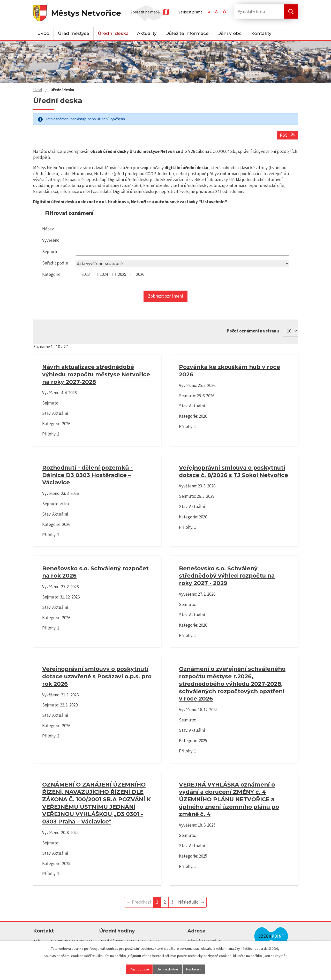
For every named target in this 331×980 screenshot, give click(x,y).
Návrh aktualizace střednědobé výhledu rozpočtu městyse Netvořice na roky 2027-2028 (96, 374)
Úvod (43, 33)
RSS (288, 135)
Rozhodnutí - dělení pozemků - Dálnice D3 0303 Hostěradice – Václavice (87, 475)
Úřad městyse (74, 33)
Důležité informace (187, 33)
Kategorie (51, 274)
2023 (86, 274)
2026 (140, 274)
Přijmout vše (139, 969)
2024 (104, 274)
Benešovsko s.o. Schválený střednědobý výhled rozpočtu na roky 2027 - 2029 (227, 576)
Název (48, 229)
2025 (122, 274)
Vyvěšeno (51, 240)
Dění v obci (230, 33)
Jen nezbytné (168, 969)
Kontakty (261, 33)
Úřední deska (113, 33)
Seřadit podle (55, 263)
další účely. (272, 948)
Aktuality (147, 33)
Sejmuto (50, 252)
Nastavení (194, 969)
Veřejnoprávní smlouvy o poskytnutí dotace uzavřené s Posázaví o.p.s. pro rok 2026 (97, 676)
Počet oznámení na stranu (253, 331)
